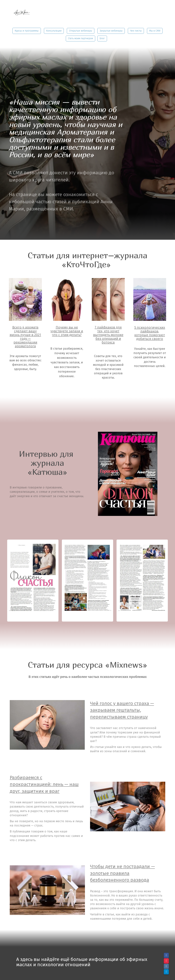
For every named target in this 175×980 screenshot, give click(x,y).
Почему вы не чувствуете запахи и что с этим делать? (67, 331)
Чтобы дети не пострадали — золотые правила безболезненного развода (122, 873)
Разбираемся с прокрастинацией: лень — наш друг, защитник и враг (44, 784)
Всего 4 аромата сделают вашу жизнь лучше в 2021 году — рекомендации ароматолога (25, 337)
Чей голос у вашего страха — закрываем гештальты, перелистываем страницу (122, 710)
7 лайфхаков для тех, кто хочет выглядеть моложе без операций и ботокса (108, 335)
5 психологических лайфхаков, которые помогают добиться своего (150, 333)
